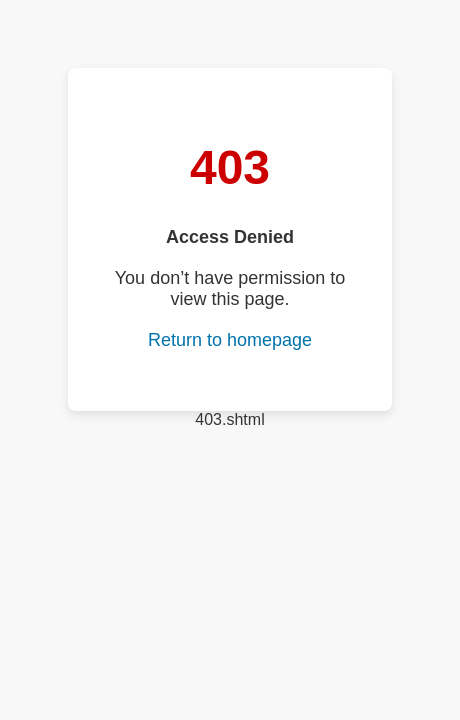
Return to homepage (230, 340)
